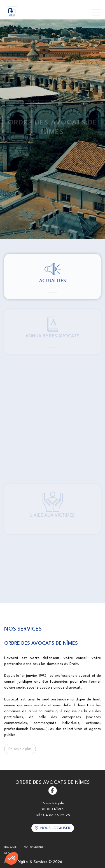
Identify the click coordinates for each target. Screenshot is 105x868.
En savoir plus (20, 749)
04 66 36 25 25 (57, 815)
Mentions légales (34, 847)
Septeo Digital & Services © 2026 (33, 862)
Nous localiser (55, 828)
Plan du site (10, 847)
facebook (53, 791)
